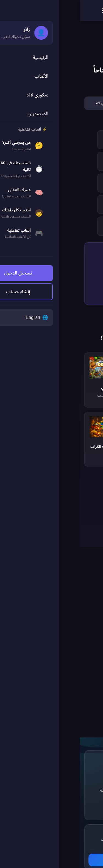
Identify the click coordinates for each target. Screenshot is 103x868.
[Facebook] (83, 773)
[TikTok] (69, 800)
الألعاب (40, 770)
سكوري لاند (37, 780)
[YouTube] (83, 800)
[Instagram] (83, 787)
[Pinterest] (69, 787)
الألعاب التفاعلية (33, 790)
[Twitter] (69, 773)
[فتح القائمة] (25, 10)
